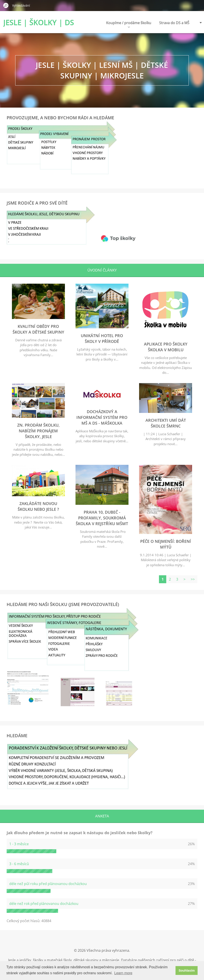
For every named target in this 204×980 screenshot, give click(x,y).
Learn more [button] (123, 973)
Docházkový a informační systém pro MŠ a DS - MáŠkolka (102, 417)
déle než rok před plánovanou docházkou (44, 904)
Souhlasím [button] (187, 971)
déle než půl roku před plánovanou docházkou (48, 884)
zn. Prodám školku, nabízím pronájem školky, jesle (38, 431)
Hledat (6, 5)
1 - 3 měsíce (19, 844)
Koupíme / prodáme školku (129, 24)
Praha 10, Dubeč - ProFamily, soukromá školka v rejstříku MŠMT (102, 518)
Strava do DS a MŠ (174, 23)
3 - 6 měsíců (19, 864)
